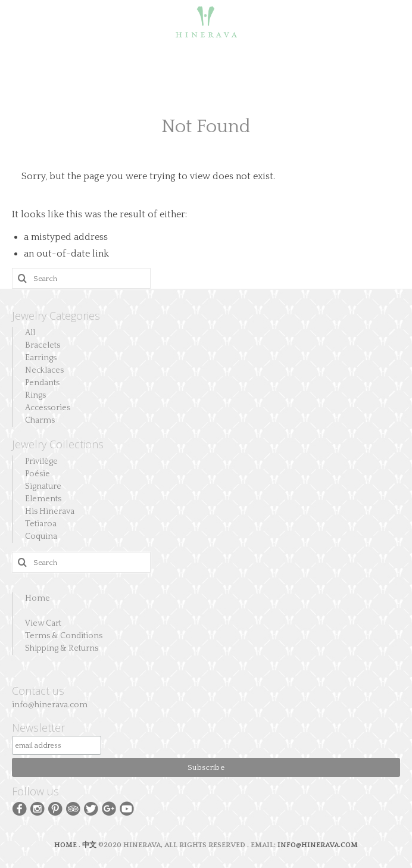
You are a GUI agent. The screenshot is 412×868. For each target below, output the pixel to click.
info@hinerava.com (50, 705)
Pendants (42, 383)
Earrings (41, 358)
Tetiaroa (41, 524)
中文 (89, 845)
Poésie (38, 474)
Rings (35, 395)
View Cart (43, 623)
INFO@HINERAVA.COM (318, 845)
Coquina (41, 536)
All (30, 333)
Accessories (48, 408)
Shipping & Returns (62, 648)
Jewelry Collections (58, 444)
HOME (66, 845)
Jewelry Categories (56, 316)
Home (38, 598)
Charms (40, 420)
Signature (43, 486)
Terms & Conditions (64, 636)
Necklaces (44, 370)
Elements (43, 499)
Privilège (41, 461)
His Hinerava (50, 511)
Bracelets (43, 345)
